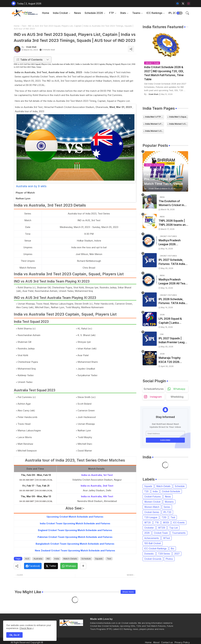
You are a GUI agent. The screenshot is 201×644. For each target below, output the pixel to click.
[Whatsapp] (69, 566)
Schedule (86, 559)
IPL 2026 (174, 13)
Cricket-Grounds (153, 559)
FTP (111, 13)
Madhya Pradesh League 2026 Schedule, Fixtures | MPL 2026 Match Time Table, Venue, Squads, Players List (173, 243)
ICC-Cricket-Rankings (155, 548)
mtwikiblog (177, 397)
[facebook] (178, 4)
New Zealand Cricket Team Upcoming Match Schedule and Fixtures (75, 550)
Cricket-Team (161, 533)
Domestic (149, 554)
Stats (123, 13)
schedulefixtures (154, 389)
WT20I (162, 528)
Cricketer (149, 528)
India (57, 559)
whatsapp (179, 389)
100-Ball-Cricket (153, 543)
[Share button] (83, 566)
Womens (169, 502)
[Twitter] (51, 566)
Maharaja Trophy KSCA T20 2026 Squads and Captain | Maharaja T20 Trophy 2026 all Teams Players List (172, 360)
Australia (38, 559)
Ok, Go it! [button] (14, 635)
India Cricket (60, 13)
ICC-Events (179, 522)
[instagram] (189, 4)
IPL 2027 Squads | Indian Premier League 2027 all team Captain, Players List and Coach (173, 341)
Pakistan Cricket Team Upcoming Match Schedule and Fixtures (75, 537)
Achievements (152, 538)
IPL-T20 (167, 512)
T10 (157, 522)
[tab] (46, 13)
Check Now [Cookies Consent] (26, 628)
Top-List (174, 528)
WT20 (148, 522)
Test (24, 26)
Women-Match (152, 507)
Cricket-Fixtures (153, 497)
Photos (169, 559)
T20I (164, 517)
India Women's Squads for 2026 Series (155, 131)
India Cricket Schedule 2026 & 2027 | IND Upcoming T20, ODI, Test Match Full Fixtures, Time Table (164, 73)
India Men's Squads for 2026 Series (179, 117)
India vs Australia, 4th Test (97, 496)
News (77, 13)
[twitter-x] (183, 4)
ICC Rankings (154, 13)
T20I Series (164, 554)
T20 (146, 491)
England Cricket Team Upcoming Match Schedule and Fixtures (75, 530)
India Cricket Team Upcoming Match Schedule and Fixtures (75, 523)
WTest (167, 538)
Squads (99, 559)
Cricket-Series (152, 512)
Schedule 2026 (94, 13)
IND (48, 559)
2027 (177, 554)
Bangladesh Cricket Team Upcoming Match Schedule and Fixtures (75, 544)
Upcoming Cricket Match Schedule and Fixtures (75, 517)
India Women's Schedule (179, 124)
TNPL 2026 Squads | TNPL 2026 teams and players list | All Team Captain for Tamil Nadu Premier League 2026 (173, 223)
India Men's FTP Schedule (155, 117)
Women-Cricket (152, 502)
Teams (136, 13)
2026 (147, 533)
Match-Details (70, 559)
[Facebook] (33, 566)
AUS (27, 559)
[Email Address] (165, 434)
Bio (172, 548)
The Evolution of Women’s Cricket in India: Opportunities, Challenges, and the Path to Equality (172, 203)
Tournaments (179, 533)
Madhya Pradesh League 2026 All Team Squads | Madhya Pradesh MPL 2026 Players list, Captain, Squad (173, 282)
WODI (166, 522)
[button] (179, 13)
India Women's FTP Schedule (155, 124)
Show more (128, 592)
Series (167, 507)
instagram (156, 397)
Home (46, 13)
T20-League (151, 517)
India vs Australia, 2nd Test (97, 486)
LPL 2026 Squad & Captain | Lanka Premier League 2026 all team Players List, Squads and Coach (173, 321)
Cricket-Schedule (171, 491)
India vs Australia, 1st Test (97, 475)
